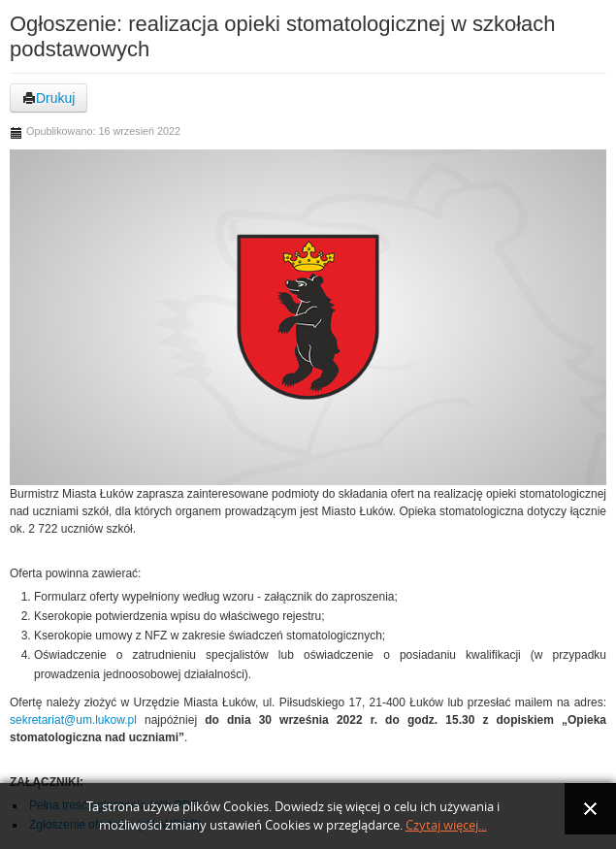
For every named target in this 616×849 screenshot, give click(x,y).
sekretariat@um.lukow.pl (73, 720)
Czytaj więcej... (446, 825)
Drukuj (49, 98)
